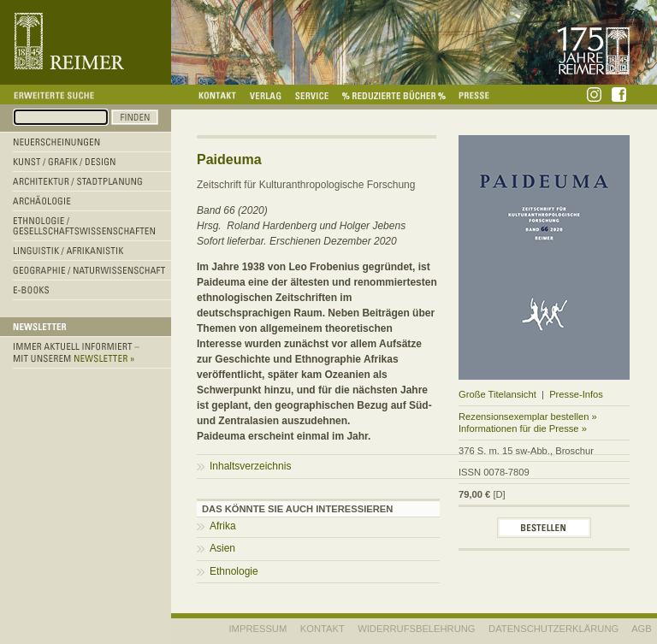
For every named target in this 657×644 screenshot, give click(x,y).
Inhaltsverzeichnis (250, 466)
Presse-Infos (576, 394)
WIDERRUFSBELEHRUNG (416, 629)
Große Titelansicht (497, 394)
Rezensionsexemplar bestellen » (528, 417)
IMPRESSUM (258, 629)
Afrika (223, 526)
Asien (222, 548)
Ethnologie (234, 571)
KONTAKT (323, 629)
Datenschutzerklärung (553, 629)
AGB (642, 629)
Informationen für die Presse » (523, 428)
